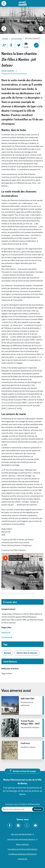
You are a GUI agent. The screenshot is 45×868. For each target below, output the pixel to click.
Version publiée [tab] (8, 71)
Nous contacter (23, 844)
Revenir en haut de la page (24, 771)
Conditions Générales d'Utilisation (23, 854)
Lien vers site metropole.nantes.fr (21, 839)
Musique (8, 653)
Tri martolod (7, 637)
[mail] (38, 809)
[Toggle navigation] (4, 3)
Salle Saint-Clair (28, 698)
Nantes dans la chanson (27, 653)
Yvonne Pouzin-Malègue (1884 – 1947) (30, 722)
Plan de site (23, 859)
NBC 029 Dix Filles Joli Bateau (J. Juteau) (24, 593)
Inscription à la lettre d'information (22, 849)
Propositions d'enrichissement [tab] (14, 74)
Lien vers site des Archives (21, 834)
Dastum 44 (6, 632)
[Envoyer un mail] (22, 809)
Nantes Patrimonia (6, 593)
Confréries (25, 743)
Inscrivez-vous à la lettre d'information (23, 804)
